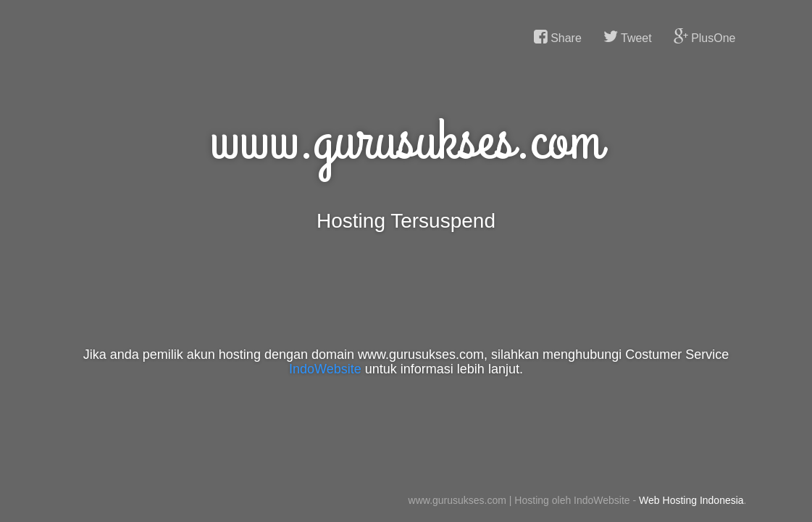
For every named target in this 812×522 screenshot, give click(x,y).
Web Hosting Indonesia (691, 500)
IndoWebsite (325, 369)
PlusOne (705, 37)
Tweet (628, 37)
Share (558, 37)
